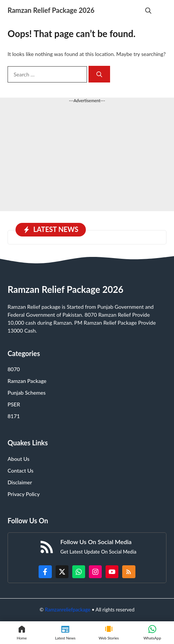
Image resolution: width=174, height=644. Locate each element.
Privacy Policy (24, 494)
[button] (148, 10)
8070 (14, 369)
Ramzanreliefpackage (68, 610)
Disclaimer (20, 482)
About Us (19, 459)
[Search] (99, 74)
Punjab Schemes (26, 393)
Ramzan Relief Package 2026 (51, 10)
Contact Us (20, 471)
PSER (14, 404)
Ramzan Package (27, 381)
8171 (14, 416)
